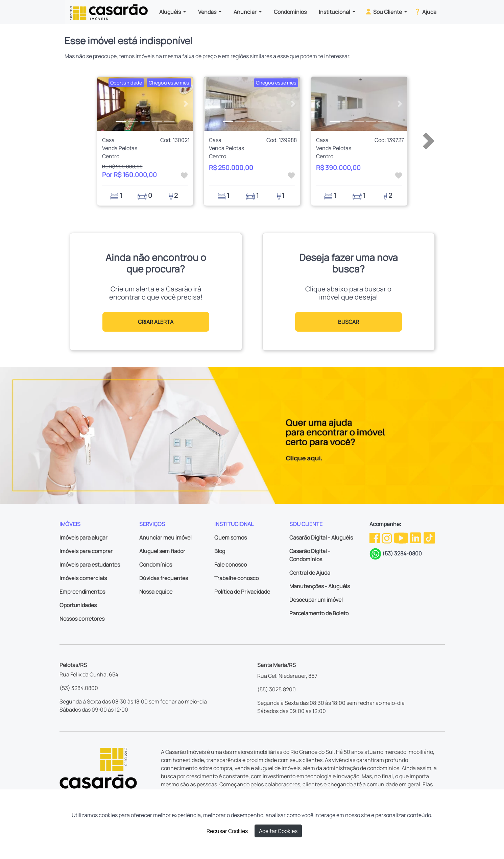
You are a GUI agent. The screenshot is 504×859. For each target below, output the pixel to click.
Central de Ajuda (310, 573)
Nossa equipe (156, 592)
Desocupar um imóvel (316, 600)
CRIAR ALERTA (156, 322)
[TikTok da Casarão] (429, 538)
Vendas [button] (208, 12)
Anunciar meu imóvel (165, 538)
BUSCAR (349, 322)
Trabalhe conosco (236, 578)
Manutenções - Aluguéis (320, 586)
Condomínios (290, 12)
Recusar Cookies (227, 831)
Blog (220, 551)
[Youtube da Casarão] (402, 538)
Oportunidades (78, 605)
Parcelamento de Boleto (319, 613)
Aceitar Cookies (278, 831)
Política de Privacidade (242, 592)
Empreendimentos (82, 592)
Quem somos (231, 538)
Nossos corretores (82, 619)
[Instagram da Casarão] (387, 538)
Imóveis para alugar (83, 538)
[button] (104, 104)
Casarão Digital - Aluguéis (321, 538)
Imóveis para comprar (86, 551)
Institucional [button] (335, 12)
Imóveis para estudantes (90, 565)
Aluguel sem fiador (162, 551)
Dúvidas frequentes (164, 578)
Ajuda (425, 11)
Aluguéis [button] (171, 12)
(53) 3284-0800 (402, 553)
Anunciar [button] (246, 12)
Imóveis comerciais (83, 578)
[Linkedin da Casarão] (416, 538)
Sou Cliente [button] (384, 11)
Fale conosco (231, 565)
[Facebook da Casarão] (375, 538)
